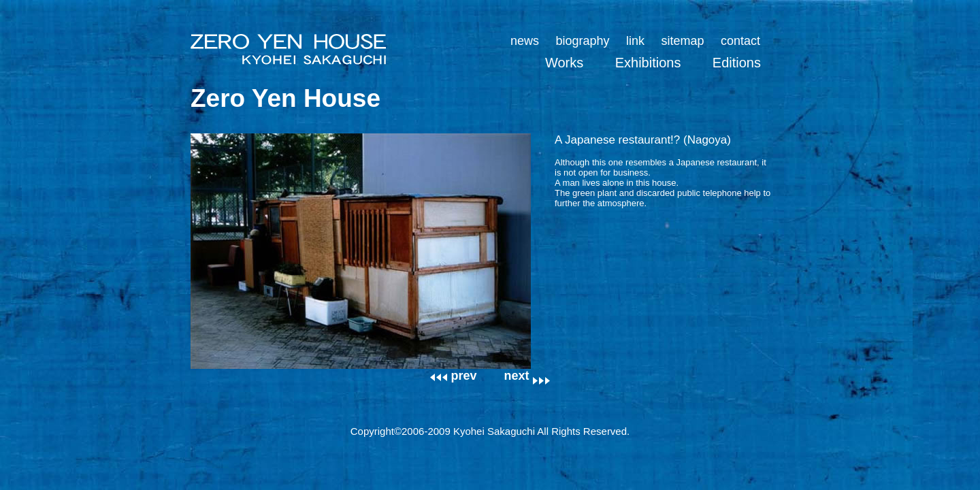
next (527, 376)
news (525, 41)
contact (740, 41)
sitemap (682, 41)
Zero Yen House (285, 98)
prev (453, 376)
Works (564, 63)
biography (582, 41)
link (635, 41)
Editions (737, 63)
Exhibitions (648, 63)
